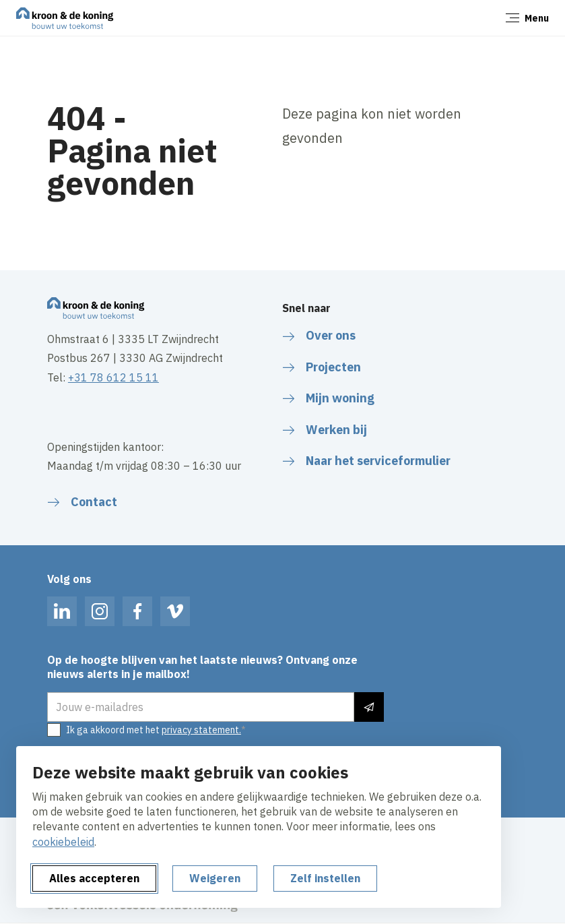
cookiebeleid (63, 842)
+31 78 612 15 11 (113, 377)
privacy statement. (201, 730)
